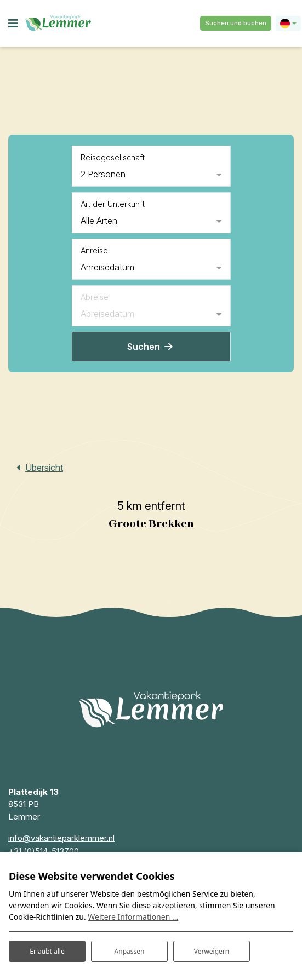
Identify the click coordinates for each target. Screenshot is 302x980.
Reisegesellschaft (113, 157)
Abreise (95, 297)
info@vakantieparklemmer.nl (61, 838)
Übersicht (44, 468)
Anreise (94, 250)
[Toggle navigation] (13, 24)
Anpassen (130, 951)
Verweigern (212, 951)
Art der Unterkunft (113, 204)
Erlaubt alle (47, 951)
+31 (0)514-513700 (44, 851)
